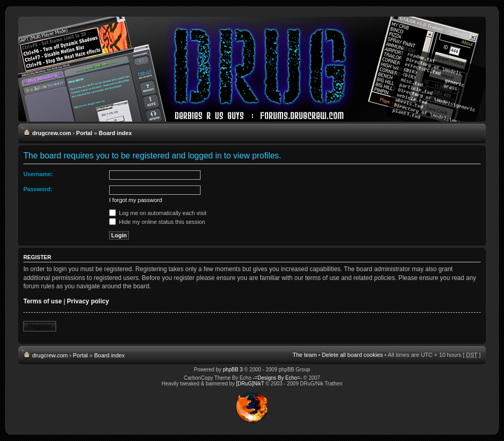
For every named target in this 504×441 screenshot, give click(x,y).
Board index (115, 133)
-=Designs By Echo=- (278, 378)
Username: (38, 174)
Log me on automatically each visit (158, 213)
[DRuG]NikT (250, 384)
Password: (38, 189)
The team (304, 355)
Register (40, 326)
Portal (84, 133)
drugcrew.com (52, 133)
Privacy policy (88, 301)
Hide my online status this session (157, 222)
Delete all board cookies (353, 355)
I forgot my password (136, 200)
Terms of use (43, 301)
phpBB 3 (233, 370)
